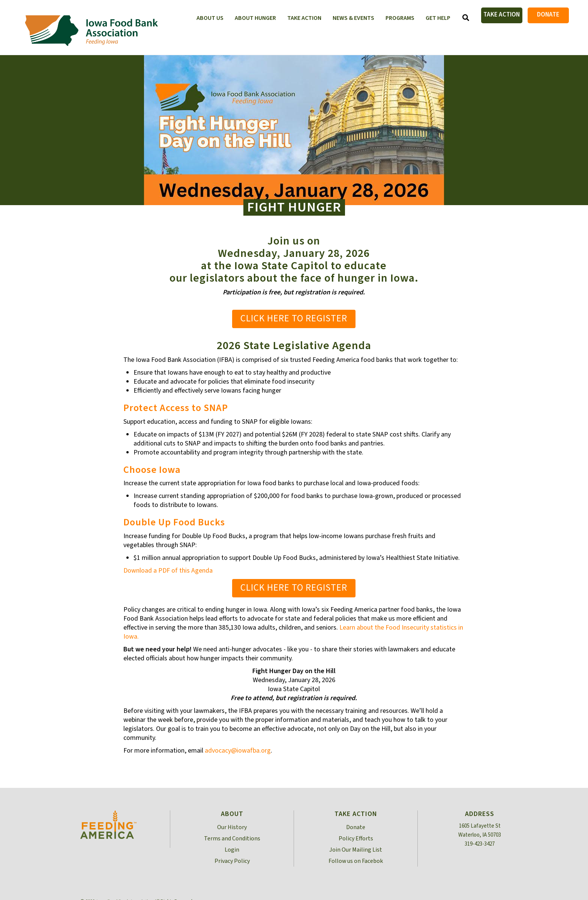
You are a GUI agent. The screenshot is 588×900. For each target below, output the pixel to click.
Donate (548, 15)
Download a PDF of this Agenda (168, 571)
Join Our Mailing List (356, 850)
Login (232, 850)
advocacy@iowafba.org (238, 751)
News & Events (353, 18)
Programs (400, 18)
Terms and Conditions (232, 838)
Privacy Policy (232, 861)
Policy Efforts (356, 838)
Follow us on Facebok (356, 861)
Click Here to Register (294, 318)
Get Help (438, 18)
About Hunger (255, 18)
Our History (232, 827)
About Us (210, 18)
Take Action (502, 15)
